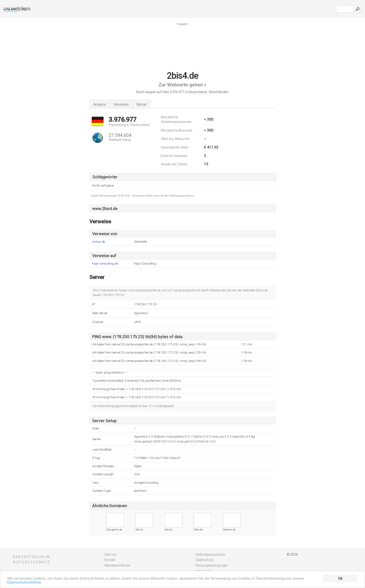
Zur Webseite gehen (181, 85)
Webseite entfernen (117, 565)
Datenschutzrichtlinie (24, 583)
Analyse (100, 104)
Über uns (111, 554)
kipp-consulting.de (105, 263)
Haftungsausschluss (210, 554)
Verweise (121, 104)
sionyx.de (99, 242)
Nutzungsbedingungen (212, 565)
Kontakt (110, 560)
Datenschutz (204, 560)
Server (141, 104)
